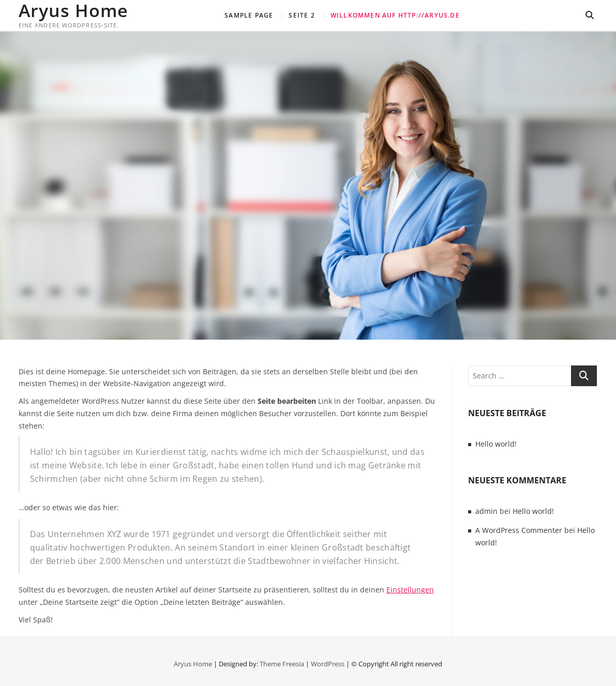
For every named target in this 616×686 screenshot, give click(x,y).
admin (486, 511)
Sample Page (249, 15)
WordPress (328, 664)
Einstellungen (410, 590)
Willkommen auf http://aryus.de (395, 15)
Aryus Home (73, 10)
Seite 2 (302, 15)
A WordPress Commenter (519, 530)
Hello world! (496, 444)
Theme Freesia (282, 664)
